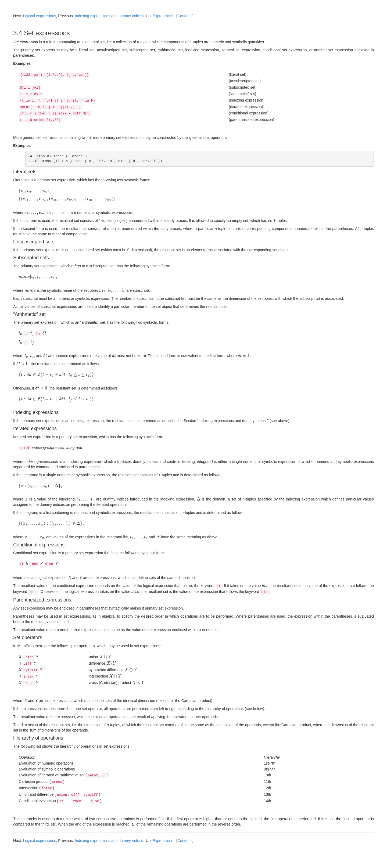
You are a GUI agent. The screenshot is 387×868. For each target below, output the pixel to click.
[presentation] (34, 191)
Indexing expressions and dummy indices (109, 16)
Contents (185, 16)
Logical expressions (40, 16)
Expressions (163, 16)
